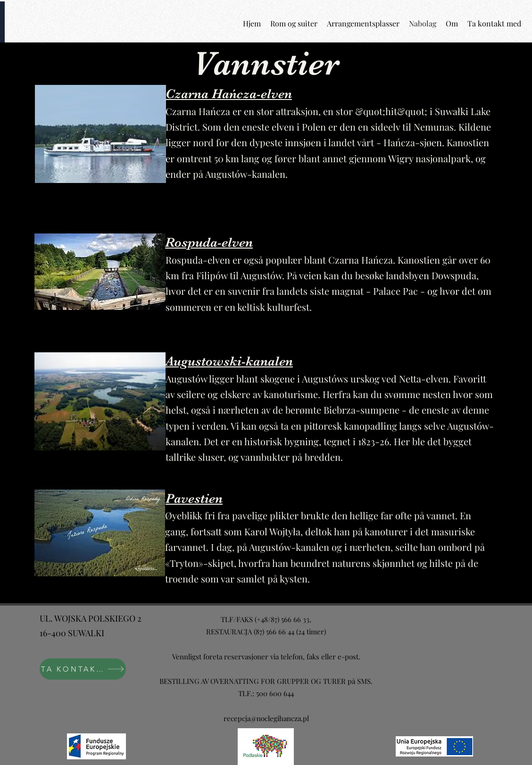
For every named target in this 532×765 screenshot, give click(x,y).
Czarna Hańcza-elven (229, 94)
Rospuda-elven (209, 242)
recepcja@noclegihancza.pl (266, 718)
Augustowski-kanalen (229, 361)
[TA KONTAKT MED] (83, 669)
